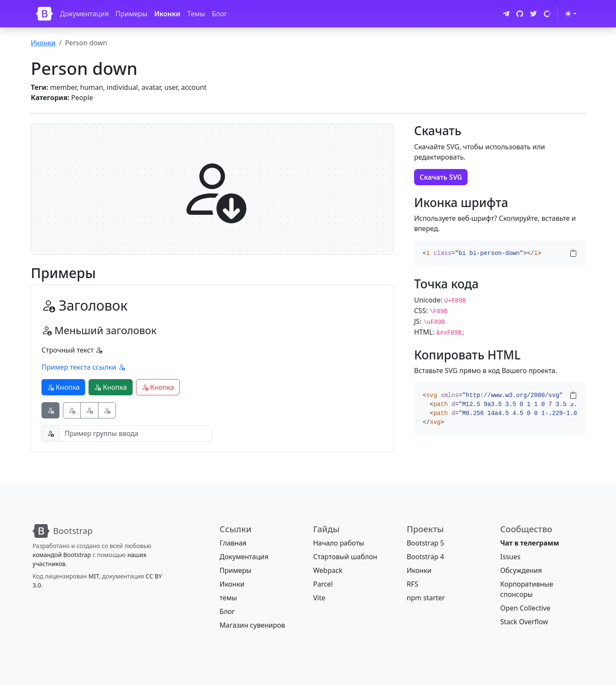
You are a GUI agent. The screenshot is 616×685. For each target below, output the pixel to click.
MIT (94, 576)
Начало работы (339, 543)
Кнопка (63, 387)
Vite (319, 598)
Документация (84, 14)
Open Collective (525, 608)
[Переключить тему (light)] (571, 14)
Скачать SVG (441, 177)
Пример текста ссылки (83, 367)
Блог (219, 14)
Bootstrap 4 (425, 557)
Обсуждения (521, 570)
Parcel (323, 584)
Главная (233, 543)
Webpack (328, 570)
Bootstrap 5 (425, 543)
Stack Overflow (524, 622)
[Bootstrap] (44, 14)
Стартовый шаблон (345, 557)
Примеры (131, 14)
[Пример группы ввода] (136, 433)
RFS (413, 584)
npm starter (426, 598)
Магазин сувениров (252, 625)
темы (228, 598)
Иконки (167, 14)
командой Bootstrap (62, 555)
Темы (196, 14)
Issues (510, 557)
